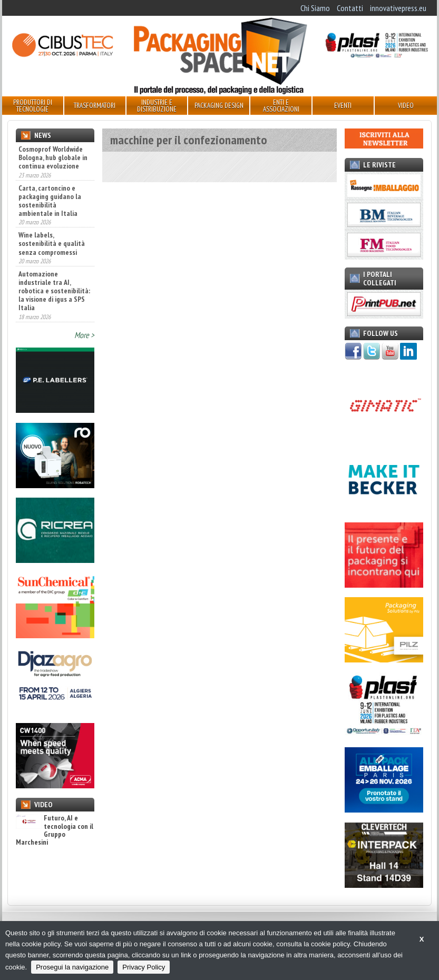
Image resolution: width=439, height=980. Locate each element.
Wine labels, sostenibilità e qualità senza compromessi (52, 243)
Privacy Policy (144, 967)
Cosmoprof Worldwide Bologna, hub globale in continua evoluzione (53, 157)
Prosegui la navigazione (72, 967)
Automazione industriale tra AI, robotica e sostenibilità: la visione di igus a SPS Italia (54, 291)
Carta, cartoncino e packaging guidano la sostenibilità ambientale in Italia (50, 201)
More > (84, 335)
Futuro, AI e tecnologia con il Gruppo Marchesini (55, 830)
